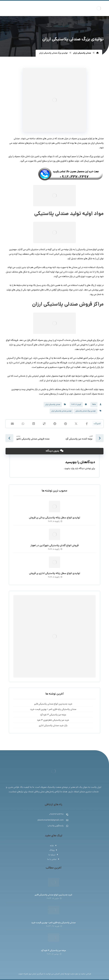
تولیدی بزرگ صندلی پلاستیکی (86, 411)
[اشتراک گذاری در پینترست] (65, 424)
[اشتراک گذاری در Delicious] (44, 424)
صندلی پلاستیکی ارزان (53, 405)
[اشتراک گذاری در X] (76, 424)
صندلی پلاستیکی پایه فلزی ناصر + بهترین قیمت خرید (53, 709)
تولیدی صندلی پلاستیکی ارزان (61, 411)
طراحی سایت (86, 974)
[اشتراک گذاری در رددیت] (55, 424)
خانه (54, 846)
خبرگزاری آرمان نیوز (36, 974)
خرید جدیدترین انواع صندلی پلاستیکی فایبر (53, 704)
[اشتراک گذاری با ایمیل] (12, 424)
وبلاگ (54, 850)
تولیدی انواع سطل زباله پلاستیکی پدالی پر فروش (54, 518)
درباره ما (54, 855)
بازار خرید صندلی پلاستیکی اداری (53, 726)
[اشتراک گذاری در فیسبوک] (87, 424)
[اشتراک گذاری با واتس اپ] (23, 424)
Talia (94, 405)
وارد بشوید (69, 469)
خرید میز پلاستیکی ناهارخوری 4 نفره (53, 720)
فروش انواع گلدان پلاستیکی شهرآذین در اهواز (55, 546)
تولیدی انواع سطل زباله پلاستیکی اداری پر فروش (55, 574)
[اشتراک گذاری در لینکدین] (34, 424)
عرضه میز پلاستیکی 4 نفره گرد (53, 715)
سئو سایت (74, 974)
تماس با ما (54, 860)
